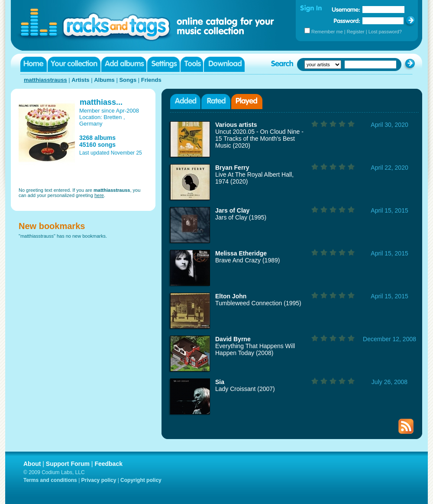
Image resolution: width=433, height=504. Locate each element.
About (32, 464)
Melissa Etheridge (241, 253)
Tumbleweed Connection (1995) (258, 303)
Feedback (108, 464)
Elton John (231, 296)
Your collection (74, 64)
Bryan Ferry (232, 168)
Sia (220, 382)
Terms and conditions (50, 480)
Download (224, 64)
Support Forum (68, 464)
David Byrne (233, 339)
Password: (347, 21)
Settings (163, 64)
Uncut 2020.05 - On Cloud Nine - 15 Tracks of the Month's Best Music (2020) (259, 139)
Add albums (124, 64)
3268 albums (97, 138)
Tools (192, 64)
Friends (151, 80)
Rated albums (216, 102)
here (99, 195)
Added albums (185, 102)
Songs (128, 80)
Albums (104, 80)
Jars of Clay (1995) (241, 217)
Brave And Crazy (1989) (247, 260)
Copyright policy (141, 480)
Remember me (327, 32)
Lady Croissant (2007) (245, 389)
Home (34, 64)
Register (356, 32)
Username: (346, 10)
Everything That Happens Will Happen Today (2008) (255, 349)
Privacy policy (99, 480)
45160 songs (97, 145)
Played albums (247, 102)
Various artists (236, 125)
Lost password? (385, 32)
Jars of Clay (232, 210)
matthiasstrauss (45, 80)
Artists (80, 80)
